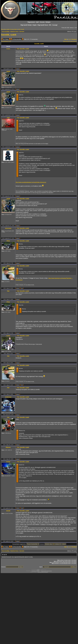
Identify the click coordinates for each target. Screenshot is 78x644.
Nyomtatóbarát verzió (6, 41)
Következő (74, 39)
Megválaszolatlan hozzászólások (9, 29)
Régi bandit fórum (43, 25)
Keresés (42, 22)
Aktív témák (21, 29)
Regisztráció (31, 22)
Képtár (35, 25)
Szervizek (22, 32)
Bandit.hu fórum (14, 32)
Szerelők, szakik (9, 35)
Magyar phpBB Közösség (43, 572)
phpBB (38, 570)
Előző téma (66, 41)
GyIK (37, 22)
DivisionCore (49, 571)
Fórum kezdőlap (6, 32)
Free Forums (44, 571)
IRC (50, 25)
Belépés (48, 22)
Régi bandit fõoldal (26, 25)
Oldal (65, 39)
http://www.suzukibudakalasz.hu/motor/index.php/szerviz (31, 182)
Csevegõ (55, 25)
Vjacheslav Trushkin (35, 571)
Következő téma (73, 41)
